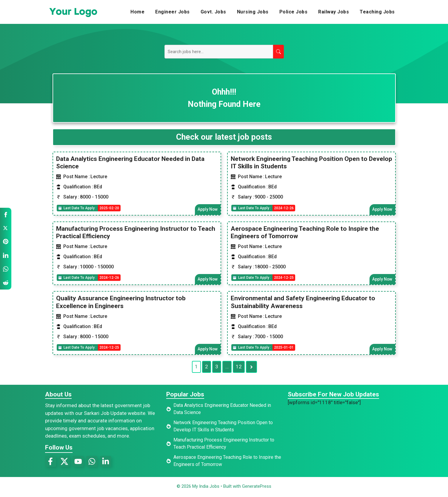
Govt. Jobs (213, 12)
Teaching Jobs (377, 12)
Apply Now (207, 210)
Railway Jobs (334, 12)
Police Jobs (294, 12)
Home (137, 12)
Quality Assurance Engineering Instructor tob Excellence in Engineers (121, 303)
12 (239, 368)
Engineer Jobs (173, 12)
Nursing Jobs (253, 12)
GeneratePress (257, 487)
